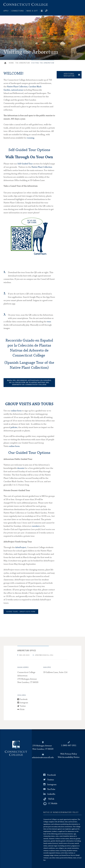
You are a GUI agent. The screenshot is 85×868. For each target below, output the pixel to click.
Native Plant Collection (17, 86)
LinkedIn (51, 794)
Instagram (24, 703)
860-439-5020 (23, 655)
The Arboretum (23, 63)
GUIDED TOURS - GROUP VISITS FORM (21, 611)
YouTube (51, 789)
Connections (18, 11)
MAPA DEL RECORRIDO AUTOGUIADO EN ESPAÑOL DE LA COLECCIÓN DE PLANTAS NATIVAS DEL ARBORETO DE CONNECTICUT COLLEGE (29, 382)
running (31, 138)
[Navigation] (43, 11)
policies (14, 427)
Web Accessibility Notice (69, 757)
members (36, 526)
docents (21, 468)
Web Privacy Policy (69, 754)
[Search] (48, 11)
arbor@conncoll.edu (43, 655)
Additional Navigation (69, 75)
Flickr (22, 709)
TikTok (51, 799)
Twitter (23, 706)
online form (16, 410)
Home (6, 63)
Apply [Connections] (6, 11)
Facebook (24, 699)
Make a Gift (32, 11)
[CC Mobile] (50, 803)
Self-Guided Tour (25, 163)
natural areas (17, 90)
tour (49, 321)
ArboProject (21, 547)
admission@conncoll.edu (43, 757)
